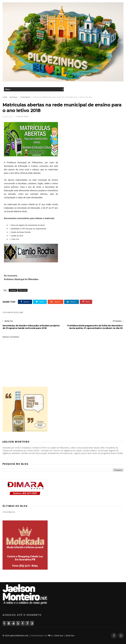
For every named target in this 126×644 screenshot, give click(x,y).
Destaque (14, 97)
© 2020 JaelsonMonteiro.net (15, 635)
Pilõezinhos (25, 97)
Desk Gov (59, 635)
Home (5, 97)
